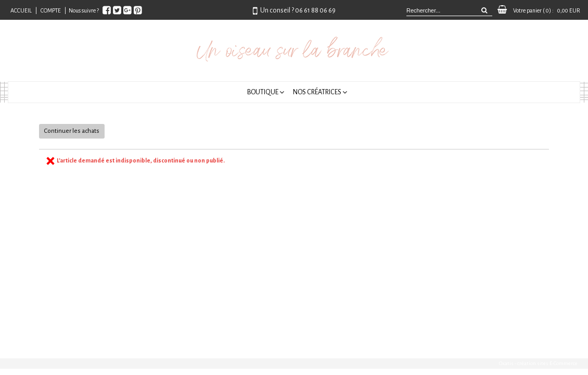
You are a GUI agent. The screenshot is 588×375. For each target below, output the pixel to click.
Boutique (263, 92)
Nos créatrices (317, 92)
